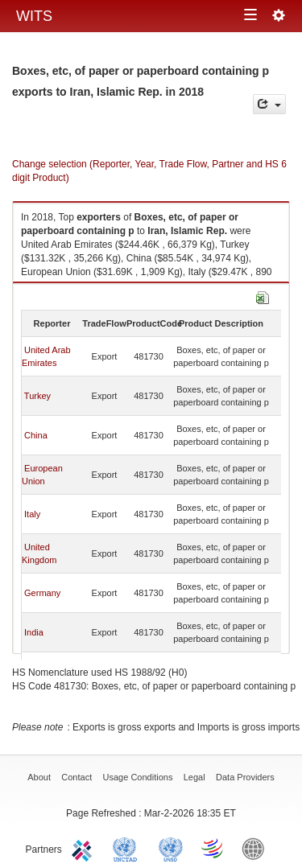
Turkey (37, 396)
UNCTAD (128, 848)
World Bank (257, 848)
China (36, 435)
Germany (42, 593)
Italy (32, 514)
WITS (34, 16)
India (34, 632)
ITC (85, 848)
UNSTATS (171, 848)
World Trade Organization (213, 848)
